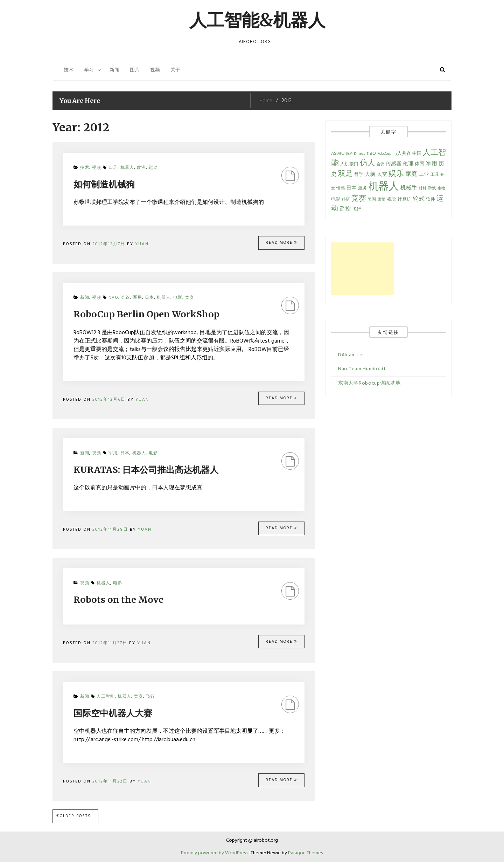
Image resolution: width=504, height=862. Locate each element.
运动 (153, 168)
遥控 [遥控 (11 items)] (345, 209)
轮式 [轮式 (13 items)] (419, 199)
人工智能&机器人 (257, 20)
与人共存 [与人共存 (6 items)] (402, 154)
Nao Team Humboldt (362, 369)
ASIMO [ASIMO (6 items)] (338, 154)
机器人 (127, 168)
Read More (281, 243)
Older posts (75, 816)
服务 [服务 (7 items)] (363, 188)
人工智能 (106, 697)
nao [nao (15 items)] (371, 153)
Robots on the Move (118, 600)
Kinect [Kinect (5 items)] (359, 154)
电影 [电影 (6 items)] (336, 200)
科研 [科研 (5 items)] (346, 200)
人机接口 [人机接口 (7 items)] (349, 164)
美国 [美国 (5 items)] (372, 200)
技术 (69, 70)
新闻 (114, 70)
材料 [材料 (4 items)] (422, 189)
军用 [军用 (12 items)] (432, 164)
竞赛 (190, 298)
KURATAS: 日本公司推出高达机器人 (146, 470)
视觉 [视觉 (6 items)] (392, 200)
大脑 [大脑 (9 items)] (370, 175)
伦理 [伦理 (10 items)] (408, 164)
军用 (138, 298)
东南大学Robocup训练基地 (369, 383)
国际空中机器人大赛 (113, 713)
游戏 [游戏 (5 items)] (432, 188)
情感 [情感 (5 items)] (341, 188)
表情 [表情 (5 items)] (381, 200)
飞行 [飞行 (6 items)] (357, 209)
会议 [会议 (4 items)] (380, 164)
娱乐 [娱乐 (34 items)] (396, 174)
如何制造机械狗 (104, 184)
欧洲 (141, 168)
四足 (113, 168)
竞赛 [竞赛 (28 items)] (359, 199)
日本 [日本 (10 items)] (351, 188)
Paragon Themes (305, 853)
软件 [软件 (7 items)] (430, 199)
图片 (135, 70)
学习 (89, 70)
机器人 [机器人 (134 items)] (384, 187)
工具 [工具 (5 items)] (435, 175)
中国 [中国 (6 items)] (417, 154)
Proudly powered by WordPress (215, 853)
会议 (126, 298)
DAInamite (350, 355)
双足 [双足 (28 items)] (345, 174)
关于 (175, 70)
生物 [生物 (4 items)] (441, 189)
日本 (149, 298)
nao (113, 298)
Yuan (142, 244)
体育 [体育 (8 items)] (420, 164)
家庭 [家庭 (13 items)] (411, 174)
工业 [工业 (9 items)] (424, 175)
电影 (178, 298)
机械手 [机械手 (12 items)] (409, 188)
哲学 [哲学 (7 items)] (359, 175)
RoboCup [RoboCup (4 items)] (384, 154)
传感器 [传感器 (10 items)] (394, 164)
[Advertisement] (363, 269)
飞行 (150, 697)
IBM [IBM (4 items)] (349, 154)
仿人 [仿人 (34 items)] (367, 163)
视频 (155, 70)
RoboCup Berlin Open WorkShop (146, 314)
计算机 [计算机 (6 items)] (404, 200)
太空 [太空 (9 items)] (382, 175)
